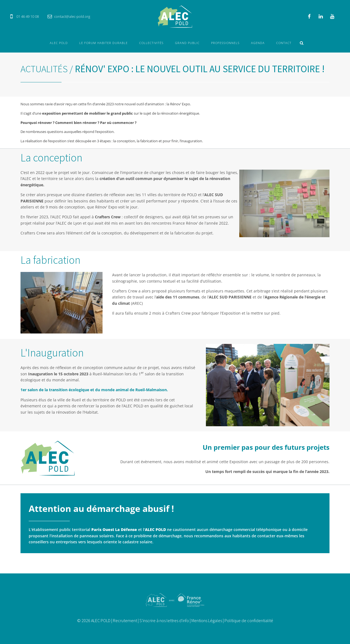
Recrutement (125, 620)
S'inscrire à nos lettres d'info (164, 620)
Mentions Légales (207, 620)
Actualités (44, 69)
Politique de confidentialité (249, 620)
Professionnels (225, 43)
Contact (284, 43)
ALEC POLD (59, 43)
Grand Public (187, 43)
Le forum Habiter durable (103, 43)
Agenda (258, 43)
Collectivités (151, 43)
